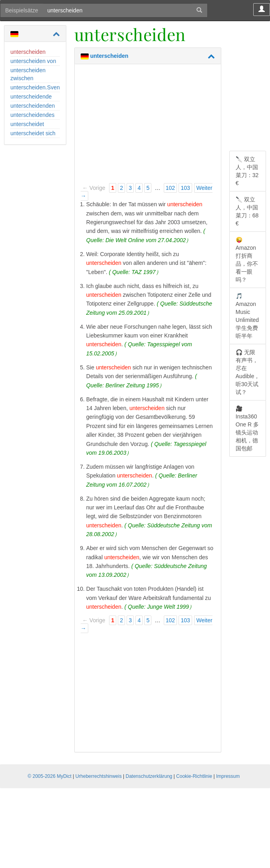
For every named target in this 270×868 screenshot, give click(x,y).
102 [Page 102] (170, 188)
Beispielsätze (22, 10)
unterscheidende (31, 97)
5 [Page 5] (148, 188)
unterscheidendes (33, 115)
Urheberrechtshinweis (99, 776)
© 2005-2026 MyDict (50, 776)
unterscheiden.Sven (35, 87)
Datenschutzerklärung (149, 776)
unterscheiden (28, 52)
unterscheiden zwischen (28, 74)
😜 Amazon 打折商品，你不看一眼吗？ (247, 260)
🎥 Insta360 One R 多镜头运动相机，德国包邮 (247, 428)
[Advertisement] (148, 126)
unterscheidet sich (33, 133)
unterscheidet (27, 124)
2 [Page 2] (121, 188)
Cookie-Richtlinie (194, 776)
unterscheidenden (33, 106)
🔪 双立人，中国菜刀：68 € (247, 211)
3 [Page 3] (130, 188)
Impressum (228, 776)
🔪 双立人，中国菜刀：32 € (247, 171)
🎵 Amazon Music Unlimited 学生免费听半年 (247, 316)
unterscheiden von (33, 61)
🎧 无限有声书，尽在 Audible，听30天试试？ (248, 372)
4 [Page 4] (139, 188)
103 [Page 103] (185, 188)
